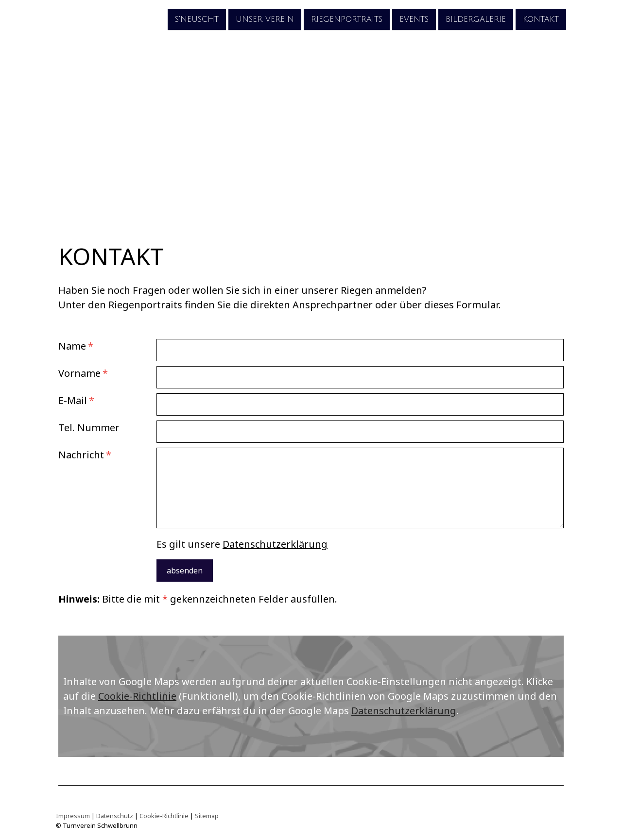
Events (414, 19)
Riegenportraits (347, 19)
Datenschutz (115, 816)
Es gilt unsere (242, 544)
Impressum (73, 816)
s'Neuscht (197, 19)
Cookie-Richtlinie (137, 696)
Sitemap (207, 816)
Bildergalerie (476, 19)
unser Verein (265, 19)
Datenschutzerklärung (275, 544)
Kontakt (541, 19)
